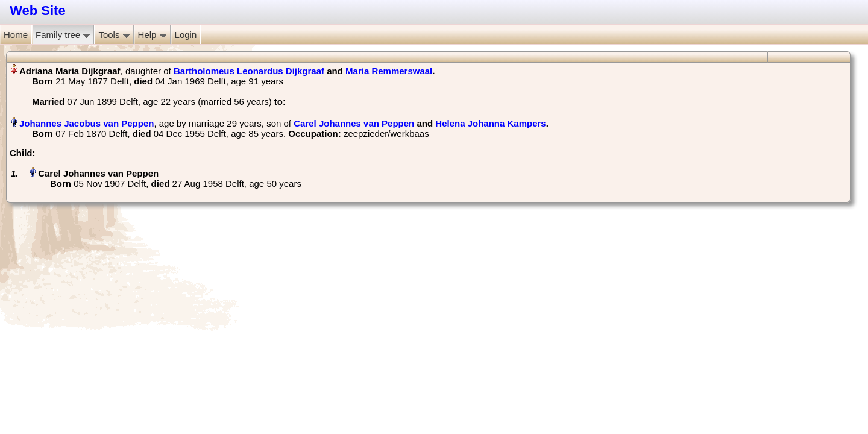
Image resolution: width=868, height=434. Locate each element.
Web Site (38, 11)
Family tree (63, 35)
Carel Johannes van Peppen (354, 123)
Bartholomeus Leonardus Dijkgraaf (249, 71)
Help (153, 35)
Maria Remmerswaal (389, 71)
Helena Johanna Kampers (490, 123)
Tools (114, 35)
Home (16, 35)
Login (186, 35)
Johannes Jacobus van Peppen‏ (86, 123)
